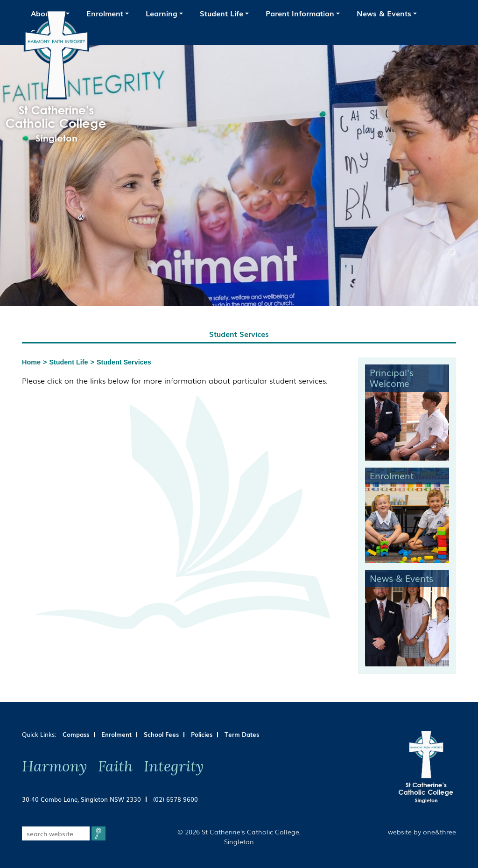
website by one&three (422, 831)
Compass (76, 734)
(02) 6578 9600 (176, 799)
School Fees (161, 734)
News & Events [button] (384, 13)
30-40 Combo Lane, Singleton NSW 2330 (81, 799)
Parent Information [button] (300, 13)
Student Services (124, 362)
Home (31, 362)
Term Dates (242, 734)
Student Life (68, 362)
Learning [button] (162, 13)
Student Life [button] (221, 13)
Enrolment (116, 734)
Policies (202, 734)
